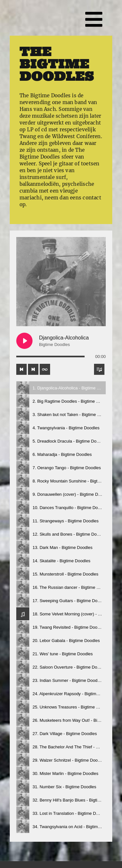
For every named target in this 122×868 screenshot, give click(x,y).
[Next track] (33, 369)
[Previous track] (21, 369)
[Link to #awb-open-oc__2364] (94, 19)
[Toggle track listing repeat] (45, 369)
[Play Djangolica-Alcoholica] (24, 341)
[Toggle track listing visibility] (99, 369)
